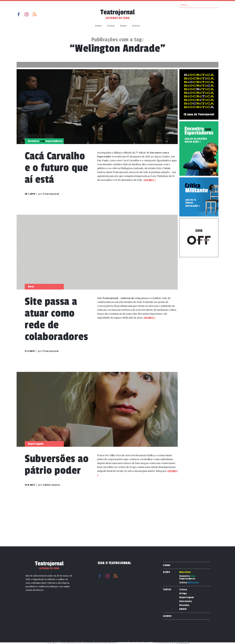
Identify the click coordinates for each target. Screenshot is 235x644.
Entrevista (186, 601)
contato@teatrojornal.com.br (135, 643)
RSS (35, 14)
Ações (124, 26)
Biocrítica (185, 572)
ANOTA (183, 609)
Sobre (98, 26)
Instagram (27, 14)
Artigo (183, 594)
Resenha (184, 605)
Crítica (189, 583)
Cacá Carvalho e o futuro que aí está (56, 168)
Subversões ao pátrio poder (57, 465)
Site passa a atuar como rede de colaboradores (56, 319)
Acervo (136, 26)
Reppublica (183, 643)
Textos (111, 26)
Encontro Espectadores (187, 577)
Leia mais (149, 180)
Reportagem (187, 597)
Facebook (19, 14)
